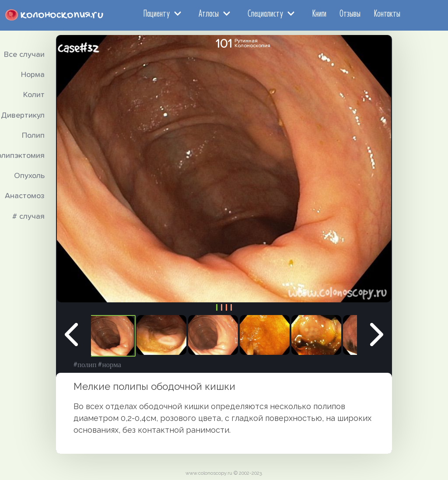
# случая (28, 217)
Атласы (209, 13)
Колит (34, 95)
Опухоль (29, 176)
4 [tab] (231, 307)
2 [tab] (222, 307)
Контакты (387, 13)
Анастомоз (25, 196)
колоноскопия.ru (62, 15)
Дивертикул (23, 116)
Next (377, 336)
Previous (71, 336)
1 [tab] (217, 307)
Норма (33, 75)
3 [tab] (226, 307)
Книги (319, 13)
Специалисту (265, 13)
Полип (33, 136)
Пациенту (156, 13)
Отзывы (350, 13)
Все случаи (24, 55)
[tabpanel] (109, 336)
